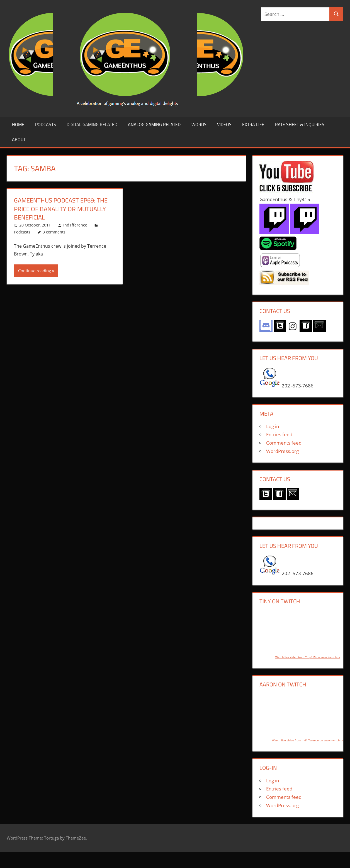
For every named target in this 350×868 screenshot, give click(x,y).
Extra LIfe (253, 124)
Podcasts (46, 124)
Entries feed (279, 434)
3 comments (54, 232)
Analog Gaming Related (154, 124)
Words (199, 124)
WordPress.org (282, 451)
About (19, 139)
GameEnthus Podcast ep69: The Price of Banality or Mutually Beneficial (61, 209)
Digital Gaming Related (92, 124)
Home (18, 124)
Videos (224, 124)
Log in (273, 426)
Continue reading (35, 271)
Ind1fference (75, 225)
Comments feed (284, 443)
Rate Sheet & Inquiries (300, 124)
